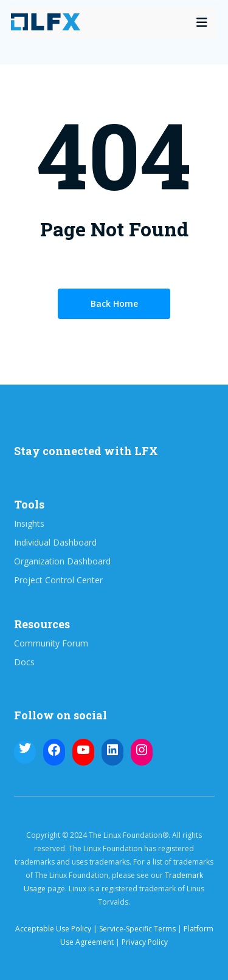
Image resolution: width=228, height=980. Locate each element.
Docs (24, 662)
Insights (29, 524)
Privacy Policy (145, 942)
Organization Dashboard (62, 561)
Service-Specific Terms (137, 929)
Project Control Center (58, 580)
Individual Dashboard (55, 543)
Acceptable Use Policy (53, 929)
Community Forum (51, 643)
